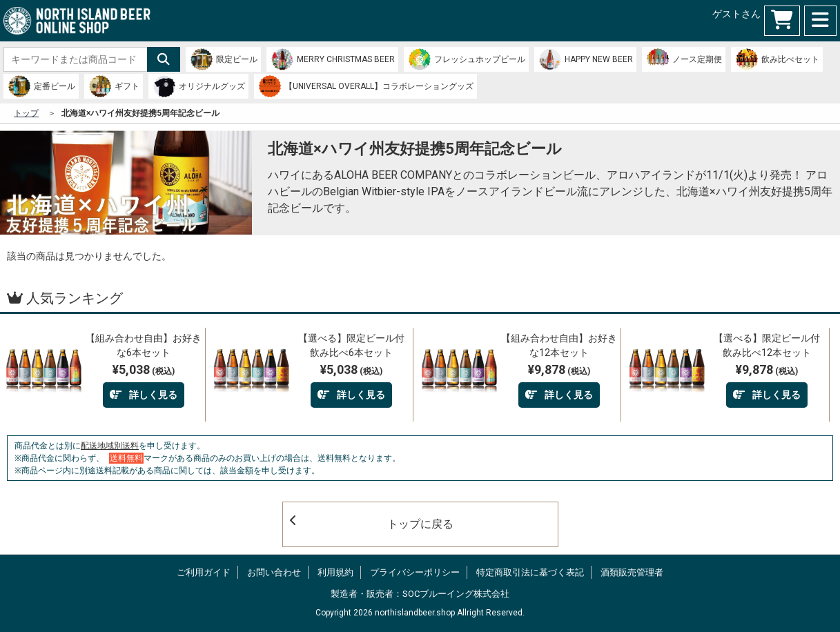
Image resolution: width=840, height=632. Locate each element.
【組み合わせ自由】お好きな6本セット (144, 345)
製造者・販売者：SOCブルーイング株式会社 (420, 594)
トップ (26, 113)
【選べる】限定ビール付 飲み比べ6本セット (354, 345)
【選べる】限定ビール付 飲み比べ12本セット (770, 345)
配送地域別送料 (110, 446)
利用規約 (335, 572)
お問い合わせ (274, 572)
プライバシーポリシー (415, 572)
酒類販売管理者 (632, 572)
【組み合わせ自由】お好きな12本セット (559, 345)
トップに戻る (372, 523)
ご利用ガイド (204, 572)
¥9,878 (559, 369)
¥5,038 (144, 369)
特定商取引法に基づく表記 (530, 572)
